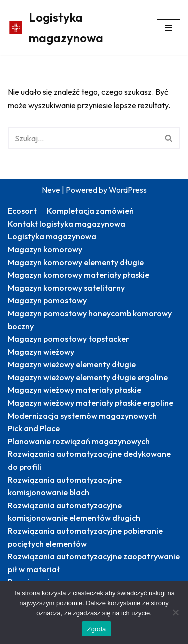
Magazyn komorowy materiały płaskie (78, 275)
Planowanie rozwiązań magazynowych (79, 441)
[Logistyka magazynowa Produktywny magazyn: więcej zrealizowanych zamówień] (75, 28)
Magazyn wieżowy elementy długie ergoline (88, 377)
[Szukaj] (83, 138)
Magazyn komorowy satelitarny (66, 288)
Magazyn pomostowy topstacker (68, 339)
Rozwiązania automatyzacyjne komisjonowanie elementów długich (74, 512)
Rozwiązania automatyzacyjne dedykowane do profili (89, 460)
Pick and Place (34, 428)
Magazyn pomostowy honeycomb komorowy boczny (90, 320)
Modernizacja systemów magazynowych (82, 416)
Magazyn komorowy (45, 249)
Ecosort (22, 211)
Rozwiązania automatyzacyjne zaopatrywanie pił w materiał (94, 563)
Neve (51, 190)
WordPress (128, 190)
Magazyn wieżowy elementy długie (72, 364)
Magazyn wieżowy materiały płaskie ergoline (90, 403)
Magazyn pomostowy (47, 300)
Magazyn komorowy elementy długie (76, 262)
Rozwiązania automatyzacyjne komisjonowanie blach (65, 486)
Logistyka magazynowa (52, 236)
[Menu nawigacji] (169, 28)
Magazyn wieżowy (41, 352)
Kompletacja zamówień (90, 211)
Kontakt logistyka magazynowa (66, 224)
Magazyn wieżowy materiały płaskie (74, 390)
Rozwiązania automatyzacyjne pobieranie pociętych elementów (85, 537)
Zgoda (96, 629)
